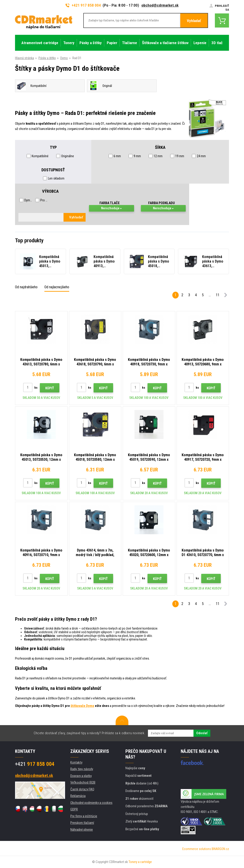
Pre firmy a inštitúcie (84, 816)
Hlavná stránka (24, 58)
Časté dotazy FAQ (82, 789)
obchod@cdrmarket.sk (160, 5)
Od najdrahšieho (26, 287)
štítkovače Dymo (82, 706)
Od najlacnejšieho (57, 287)
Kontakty (76, 762)
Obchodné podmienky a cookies (91, 803)
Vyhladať (194, 21)
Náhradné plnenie (82, 830)
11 (218, 295)
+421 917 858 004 (83, 5)
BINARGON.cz (220, 849)
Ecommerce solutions (197, 849)
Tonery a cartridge (140, 862)
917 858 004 (35, 764)
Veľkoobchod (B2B (83, 782)
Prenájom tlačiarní (82, 823)
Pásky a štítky (47, 58)
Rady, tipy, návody (82, 769)
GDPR (74, 809)
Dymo (64, 58)
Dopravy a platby (81, 776)
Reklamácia (78, 796)
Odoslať (202, 733)
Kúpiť (50, 388)
